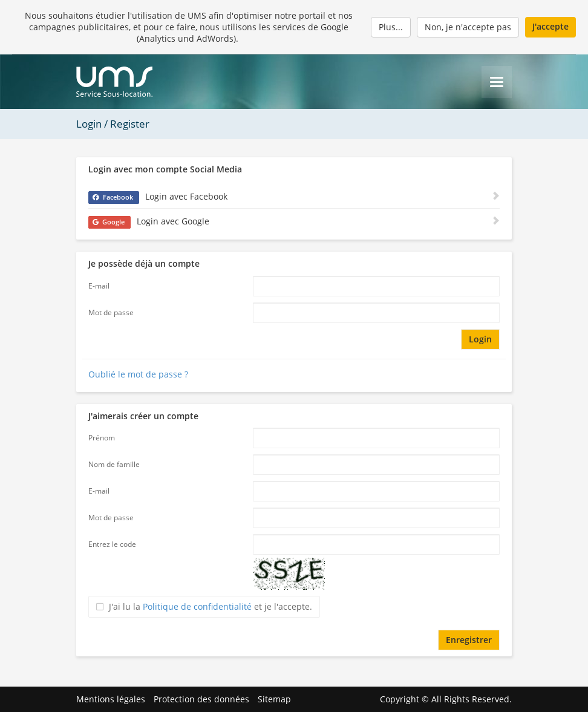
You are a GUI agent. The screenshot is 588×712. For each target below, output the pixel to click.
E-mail (99, 286)
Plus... (391, 27)
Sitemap (274, 699)
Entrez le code (112, 544)
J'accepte (550, 26)
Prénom (102, 438)
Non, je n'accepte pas (468, 27)
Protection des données (201, 699)
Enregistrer (469, 640)
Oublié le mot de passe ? (138, 374)
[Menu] (497, 82)
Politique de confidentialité (197, 606)
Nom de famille (114, 464)
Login (480, 339)
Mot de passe (111, 312)
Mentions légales (111, 699)
